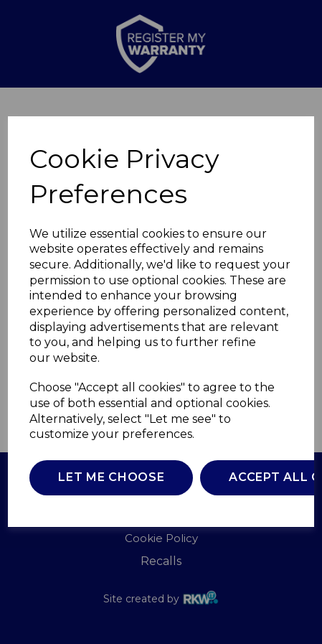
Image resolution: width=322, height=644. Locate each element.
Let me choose (111, 477)
